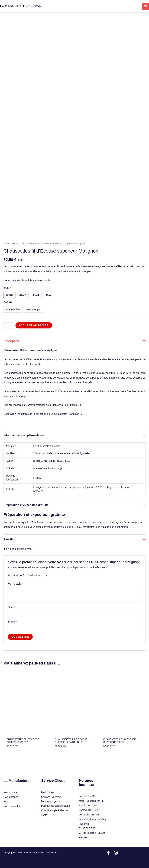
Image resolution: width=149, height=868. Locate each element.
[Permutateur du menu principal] (145, 6)
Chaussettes (30, 243)
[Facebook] (108, 853)
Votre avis (16, 584)
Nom (12, 607)
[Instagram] (116, 853)
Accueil (7, 243)
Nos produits (10, 792)
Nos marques (11, 797)
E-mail (12, 622)
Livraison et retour (51, 797)
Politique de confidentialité (56, 806)
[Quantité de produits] (8, 325)
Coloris (8, 302)
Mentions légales (51, 801)
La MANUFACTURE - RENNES (23, 6)
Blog (6, 802)
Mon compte (48, 792)
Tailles (7, 288)
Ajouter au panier (34, 325)
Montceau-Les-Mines (64, 405)
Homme (17, 243)
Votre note (16, 575)
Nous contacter (12, 806)
